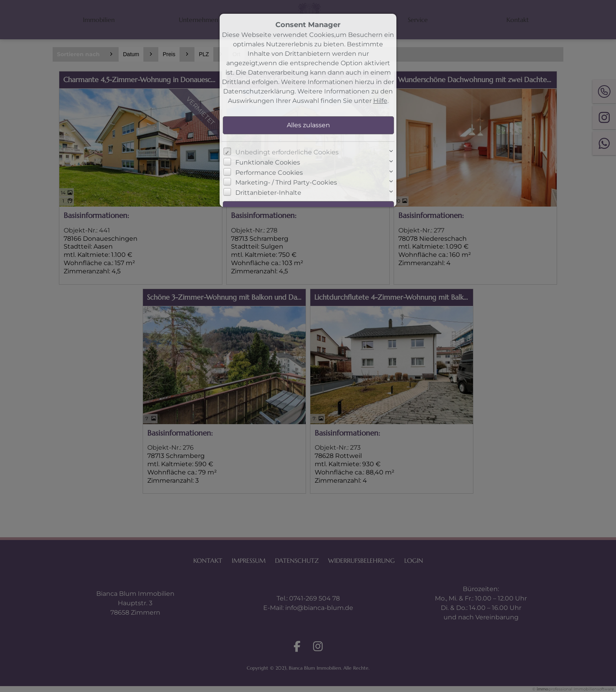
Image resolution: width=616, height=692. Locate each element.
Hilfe (380, 101)
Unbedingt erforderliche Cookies (287, 152)
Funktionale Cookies (268, 162)
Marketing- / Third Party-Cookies (286, 182)
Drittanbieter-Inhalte (268, 193)
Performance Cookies (269, 173)
